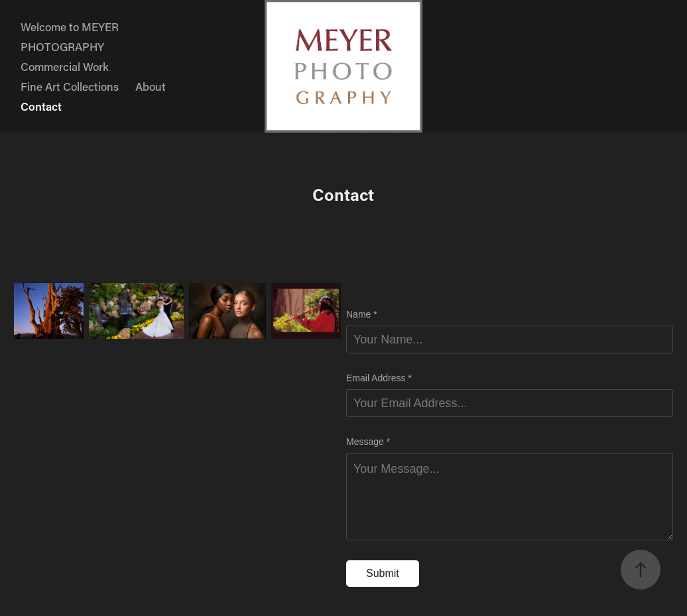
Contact (41, 106)
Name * (362, 314)
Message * (368, 442)
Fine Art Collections (70, 86)
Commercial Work (65, 66)
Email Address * (379, 378)
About (151, 86)
